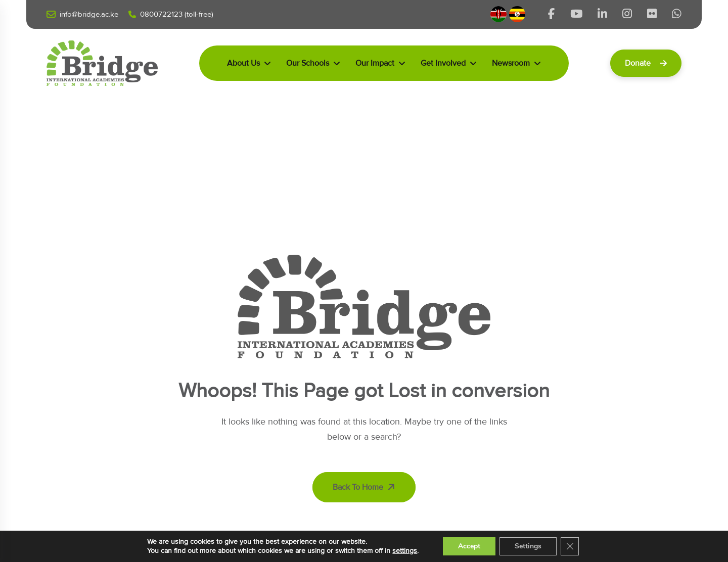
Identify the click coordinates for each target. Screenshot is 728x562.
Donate (646, 63)
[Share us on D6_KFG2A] (677, 14)
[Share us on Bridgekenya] (602, 14)
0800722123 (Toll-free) (171, 14)
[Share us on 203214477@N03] (652, 14)
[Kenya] (500, 14)
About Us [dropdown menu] (243, 63)
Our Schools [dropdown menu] (308, 63)
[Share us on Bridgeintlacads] (627, 14)
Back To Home (365, 487)
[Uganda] (517, 14)
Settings (528, 546)
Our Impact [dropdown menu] (375, 63)
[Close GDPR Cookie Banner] (570, 546)
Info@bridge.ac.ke (82, 15)
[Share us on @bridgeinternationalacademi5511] (576, 14)
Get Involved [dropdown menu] (443, 63)
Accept (469, 546)
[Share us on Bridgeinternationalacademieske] (552, 14)
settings (405, 551)
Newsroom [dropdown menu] (511, 63)
